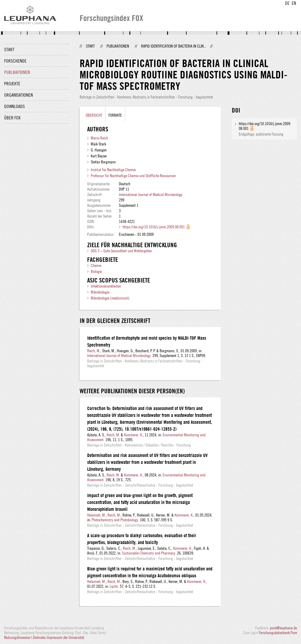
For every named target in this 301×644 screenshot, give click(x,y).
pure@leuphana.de (283, 628)
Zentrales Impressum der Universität (58, 637)
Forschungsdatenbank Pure (278, 633)
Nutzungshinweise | (18, 637)
